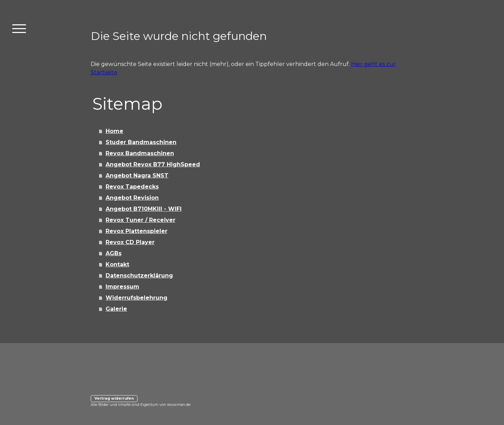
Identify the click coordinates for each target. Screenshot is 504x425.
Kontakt (117, 264)
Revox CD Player (130, 242)
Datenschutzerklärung (139, 276)
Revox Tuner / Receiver (141, 220)
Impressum (122, 287)
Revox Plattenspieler (137, 231)
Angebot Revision (132, 198)
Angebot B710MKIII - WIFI (144, 209)
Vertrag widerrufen (114, 398)
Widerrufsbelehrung (137, 298)
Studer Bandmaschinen (141, 142)
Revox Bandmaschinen (140, 153)
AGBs (114, 253)
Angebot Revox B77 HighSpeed (153, 164)
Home (114, 131)
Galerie (116, 309)
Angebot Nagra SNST (137, 176)
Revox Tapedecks (132, 187)
